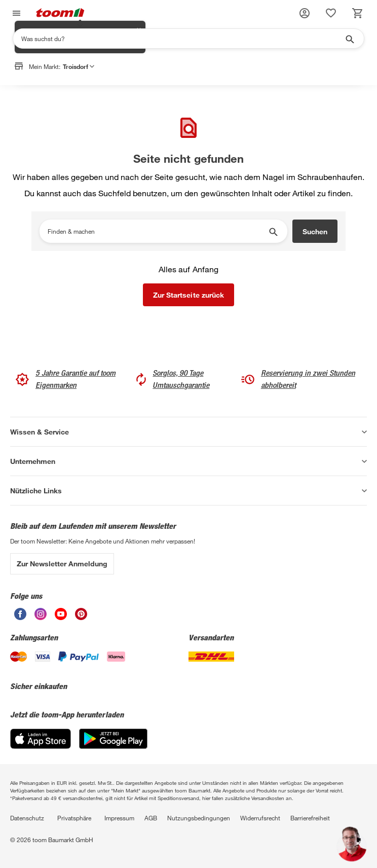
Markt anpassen (105, 93)
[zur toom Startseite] (60, 13)
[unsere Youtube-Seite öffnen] (61, 617)
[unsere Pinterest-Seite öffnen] (81, 617)
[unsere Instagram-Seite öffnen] (41, 617)
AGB (151, 818)
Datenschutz (27, 818)
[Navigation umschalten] (15, 13)
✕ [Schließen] (139, 87)
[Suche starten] (349, 39)
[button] (305, 13)
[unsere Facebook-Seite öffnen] (20, 617)
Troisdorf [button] (79, 66)
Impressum (119, 818)
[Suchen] (182, 39)
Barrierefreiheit (310, 818)
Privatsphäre (74, 818)
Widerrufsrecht (260, 818)
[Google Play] (113, 746)
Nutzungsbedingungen (199, 818)
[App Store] (41, 746)
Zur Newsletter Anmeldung (62, 564)
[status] (331, 13)
